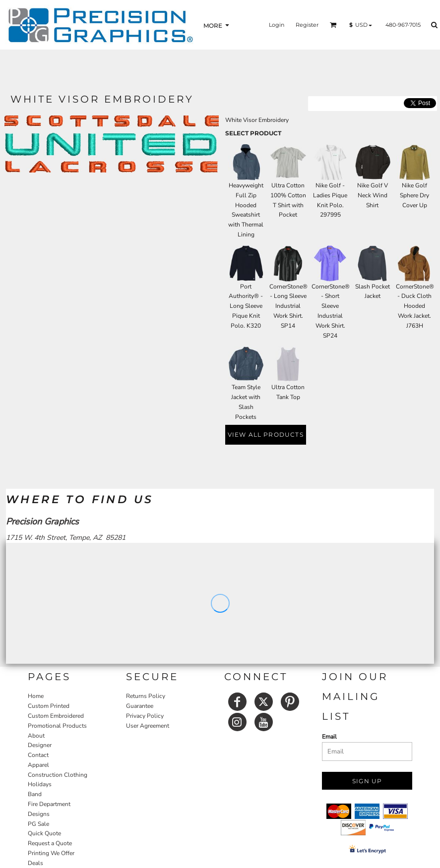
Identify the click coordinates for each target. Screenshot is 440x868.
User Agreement (148, 726)
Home (36, 696)
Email (329, 737)
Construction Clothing (58, 775)
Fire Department (49, 804)
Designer (40, 745)
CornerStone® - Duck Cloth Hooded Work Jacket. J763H (415, 306)
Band (35, 794)
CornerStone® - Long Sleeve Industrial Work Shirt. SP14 (288, 306)
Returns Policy (146, 696)
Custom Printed (49, 706)
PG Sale (38, 824)
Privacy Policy (145, 716)
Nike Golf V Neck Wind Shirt (373, 195)
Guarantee (140, 706)
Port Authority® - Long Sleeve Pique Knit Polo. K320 (246, 306)
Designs (39, 814)
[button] (333, 25)
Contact (38, 755)
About (36, 736)
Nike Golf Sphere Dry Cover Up (414, 195)
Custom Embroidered (56, 716)
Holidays (40, 784)
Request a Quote (50, 843)
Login (277, 25)
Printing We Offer (51, 853)
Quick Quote (44, 833)
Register (307, 25)
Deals (35, 863)
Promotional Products (57, 726)
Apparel (38, 765)
